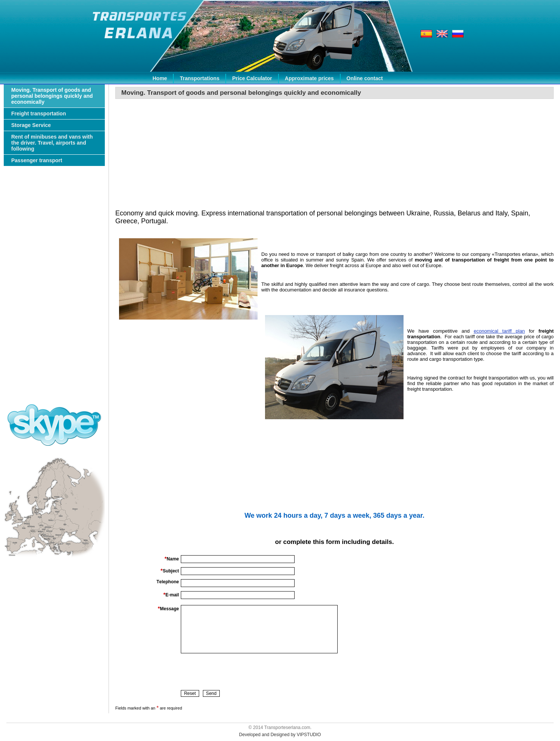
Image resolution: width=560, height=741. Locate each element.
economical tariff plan (499, 331)
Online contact (365, 78)
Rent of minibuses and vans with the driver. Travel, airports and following (52, 143)
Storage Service (31, 125)
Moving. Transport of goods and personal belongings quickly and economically (52, 96)
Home (160, 78)
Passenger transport (37, 160)
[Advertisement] (54, 290)
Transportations (200, 78)
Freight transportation (39, 114)
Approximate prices (309, 78)
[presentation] (238, 672)
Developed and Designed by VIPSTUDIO (280, 735)
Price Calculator (252, 78)
